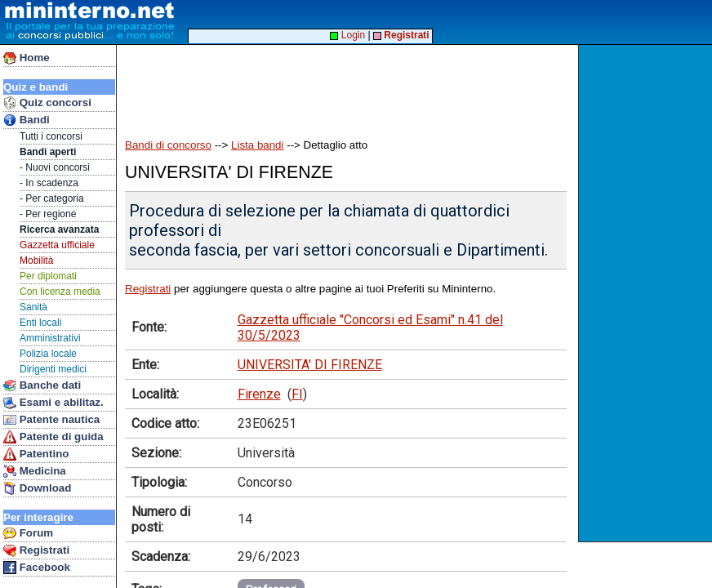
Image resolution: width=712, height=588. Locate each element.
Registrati (36, 550)
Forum (28, 533)
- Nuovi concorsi (55, 167)
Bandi (27, 120)
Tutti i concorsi (51, 136)
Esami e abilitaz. (53, 403)
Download (37, 488)
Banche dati (42, 385)
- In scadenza (49, 183)
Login (347, 35)
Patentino (36, 454)
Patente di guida (53, 437)
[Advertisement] (647, 293)
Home (27, 58)
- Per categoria (52, 198)
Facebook (37, 568)
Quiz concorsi (47, 103)
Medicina (35, 471)
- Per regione (48, 214)
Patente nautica (51, 420)
